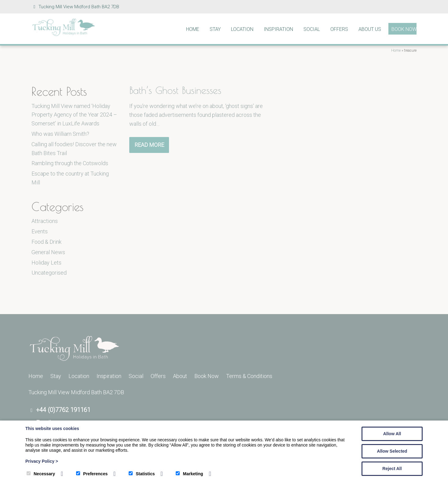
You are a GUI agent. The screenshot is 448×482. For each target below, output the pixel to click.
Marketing (189, 474)
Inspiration (278, 29)
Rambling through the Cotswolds (70, 163)
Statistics (142, 474)
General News (48, 252)
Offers (339, 29)
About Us (370, 29)
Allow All (392, 434)
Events (40, 231)
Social (312, 29)
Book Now (404, 29)
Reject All (392, 469)
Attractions (45, 221)
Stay (215, 29)
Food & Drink (46, 242)
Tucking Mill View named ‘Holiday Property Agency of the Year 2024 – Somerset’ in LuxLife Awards (74, 115)
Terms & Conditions (249, 376)
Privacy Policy (42, 461)
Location (242, 29)
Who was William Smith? (60, 134)
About (180, 376)
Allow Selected (392, 451)
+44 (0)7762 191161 (63, 410)
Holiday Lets (46, 263)
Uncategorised (49, 273)
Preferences (92, 474)
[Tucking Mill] (64, 34)
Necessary (41, 474)
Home (193, 29)
